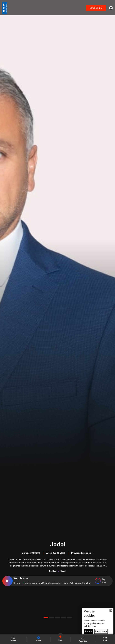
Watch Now (21, 578)
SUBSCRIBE (96, 8)
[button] (46, 617)
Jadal (57, 545)
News (39, 639)
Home (13, 639)
